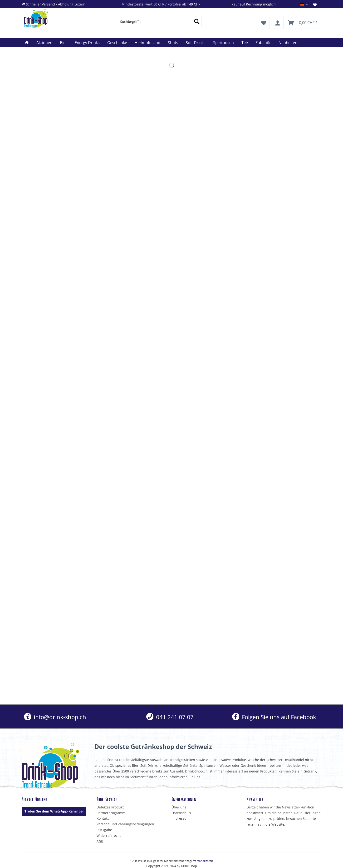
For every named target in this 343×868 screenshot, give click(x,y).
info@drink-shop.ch (55, 717)
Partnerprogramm (111, 813)
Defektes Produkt (110, 807)
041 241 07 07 (170, 717)
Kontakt (103, 818)
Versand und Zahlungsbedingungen (125, 824)
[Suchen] (197, 21)
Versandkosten (203, 861)
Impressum (181, 818)
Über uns (179, 807)
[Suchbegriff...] (160, 21)
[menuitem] (317, 4)
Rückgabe (104, 830)
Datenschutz (181, 813)
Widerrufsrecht (109, 835)
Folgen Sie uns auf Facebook (274, 717)
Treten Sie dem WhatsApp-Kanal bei (54, 811)
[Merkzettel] (264, 23)
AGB (100, 841)
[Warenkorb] (304, 23)
